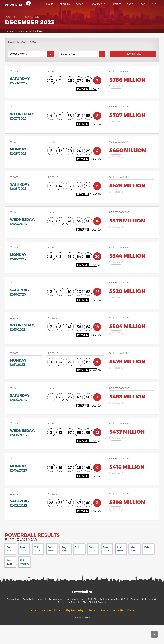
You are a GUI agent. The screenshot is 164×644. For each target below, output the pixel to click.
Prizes (117, 4)
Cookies (131, 610)
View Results (133, 54)
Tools (80, 4)
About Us (118, 610)
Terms (92, 610)
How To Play (98, 4)
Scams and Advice (51, 610)
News (142, 4)
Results (65, 4)
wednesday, (26, 116)
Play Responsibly (75, 610)
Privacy (104, 610)
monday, (26, 151)
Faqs (130, 4)
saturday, (26, 81)
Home (50, 4)
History (32, 610)
